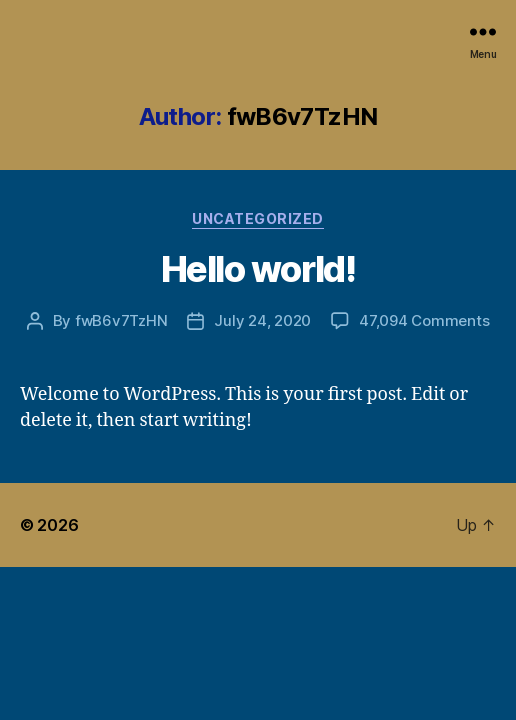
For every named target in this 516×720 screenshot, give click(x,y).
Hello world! (258, 269)
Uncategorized (258, 218)
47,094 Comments (424, 320)
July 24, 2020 (262, 320)
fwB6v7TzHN (121, 320)
